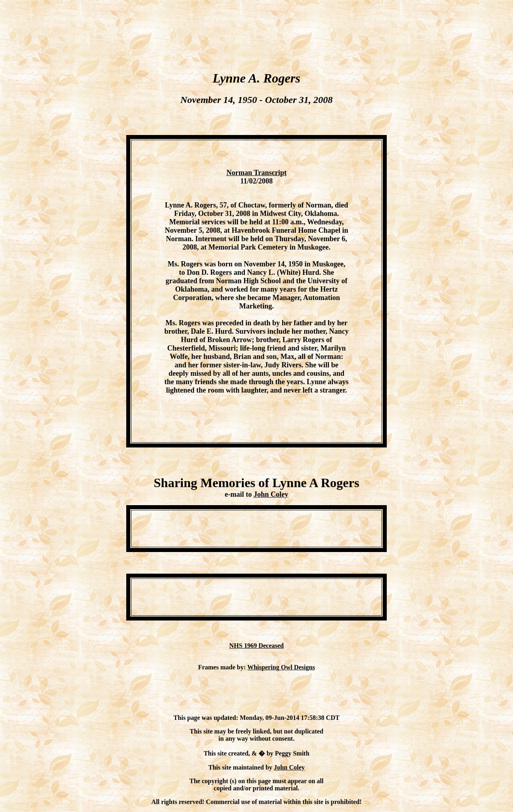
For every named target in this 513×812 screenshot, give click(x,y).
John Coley (271, 494)
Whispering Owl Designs (281, 667)
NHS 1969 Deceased (256, 646)
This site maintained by (241, 767)
